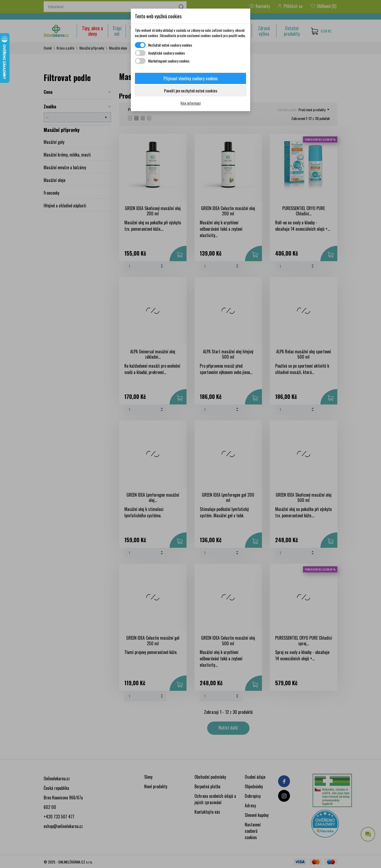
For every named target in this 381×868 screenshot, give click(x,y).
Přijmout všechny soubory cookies (191, 78)
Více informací (190, 103)
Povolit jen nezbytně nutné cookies (191, 91)
